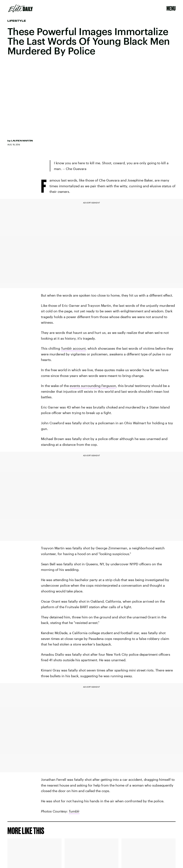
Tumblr (74, 811)
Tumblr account (73, 348)
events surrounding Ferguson (93, 386)
